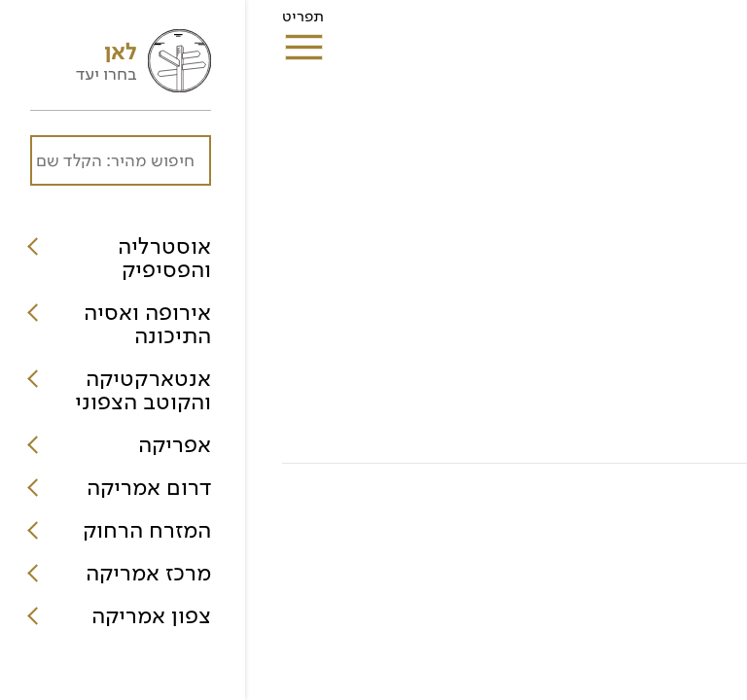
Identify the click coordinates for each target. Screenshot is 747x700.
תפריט (58, 22)
